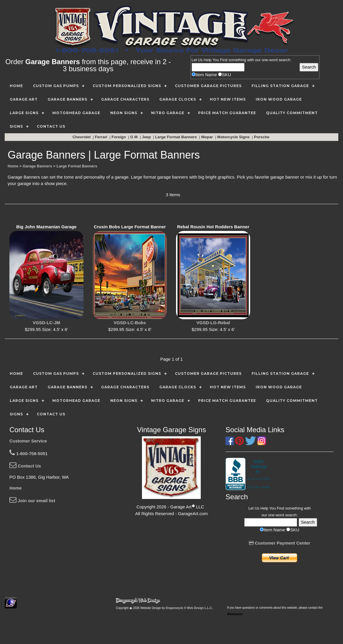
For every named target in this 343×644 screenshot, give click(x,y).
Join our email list (32, 501)
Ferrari (102, 137)
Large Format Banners (177, 137)
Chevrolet (82, 137)
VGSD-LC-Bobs (130, 323)
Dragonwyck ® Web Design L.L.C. (189, 608)
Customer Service (28, 441)
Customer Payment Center (280, 543)
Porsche (262, 137)
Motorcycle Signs (234, 137)
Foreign (119, 137)
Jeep (147, 137)
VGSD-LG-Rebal (213, 323)
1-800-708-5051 (29, 454)
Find (224, 60)
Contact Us (25, 466)
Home (16, 488)
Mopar (208, 137)
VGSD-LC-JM (46, 323)
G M (134, 137)
